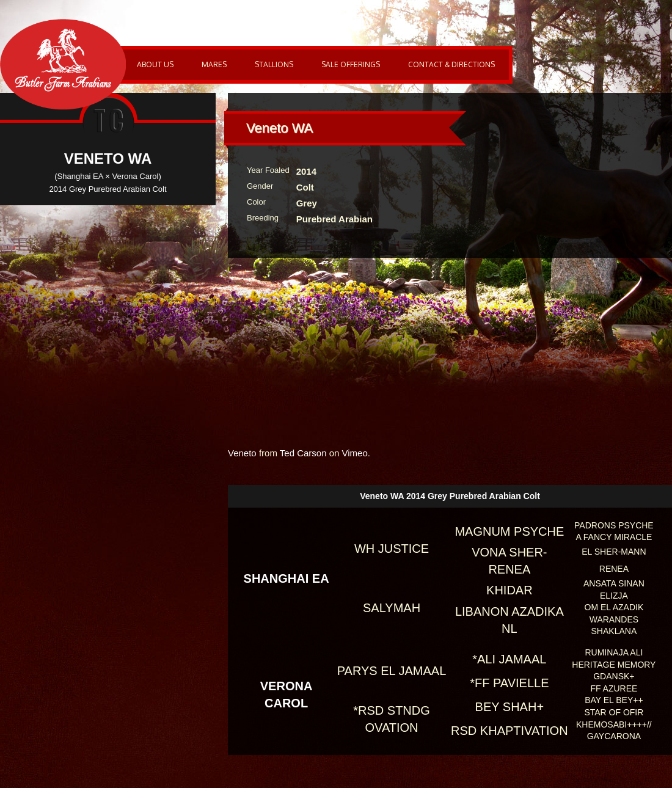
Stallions (274, 64)
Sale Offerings (351, 64)
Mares (214, 64)
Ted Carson (303, 453)
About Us (155, 64)
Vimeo (355, 453)
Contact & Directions (451, 64)
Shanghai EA (287, 578)
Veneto (242, 453)
